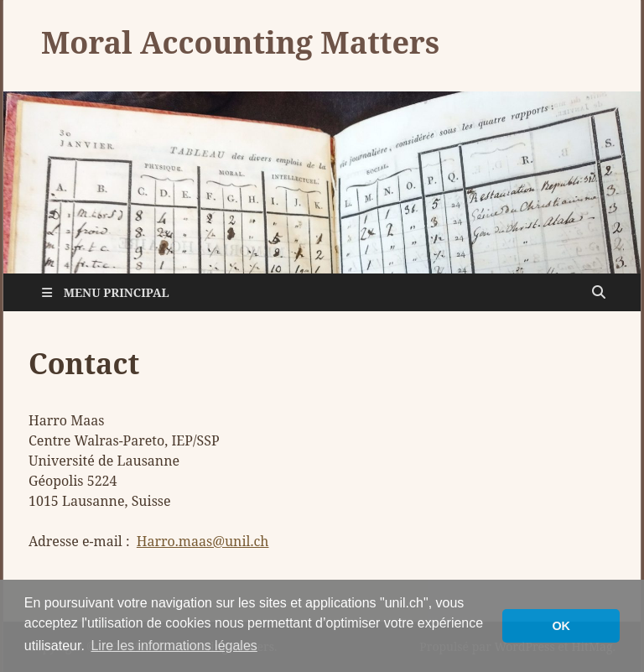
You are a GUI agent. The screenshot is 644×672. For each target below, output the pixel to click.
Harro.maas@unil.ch (203, 541)
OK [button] (561, 626)
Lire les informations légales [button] (174, 646)
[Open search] (599, 293)
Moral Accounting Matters (240, 42)
